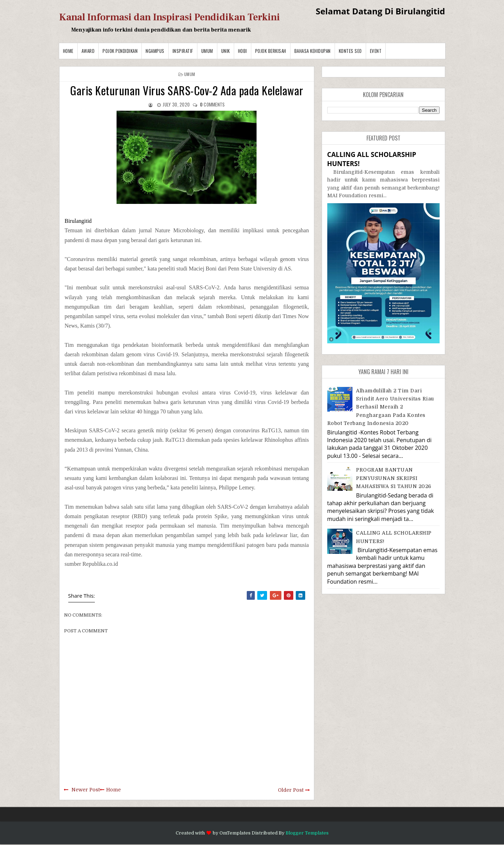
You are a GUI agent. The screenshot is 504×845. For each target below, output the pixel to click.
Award (88, 51)
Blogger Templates (307, 833)
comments (212, 104)
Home (68, 51)
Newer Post (86, 790)
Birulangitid (78, 221)
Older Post (291, 790)
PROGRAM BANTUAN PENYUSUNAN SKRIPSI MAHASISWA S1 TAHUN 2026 (394, 478)
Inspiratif (183, 51)
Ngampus (155, 51)
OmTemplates (235, 833)
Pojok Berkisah (271, 51)
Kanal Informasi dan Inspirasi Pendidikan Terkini (170, 17)
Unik (226, 51)
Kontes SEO (350, 51)
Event (376, 51)
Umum (207, 51)
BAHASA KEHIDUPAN (313, 51)
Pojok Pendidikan (120, 51)
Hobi (243, 51)
